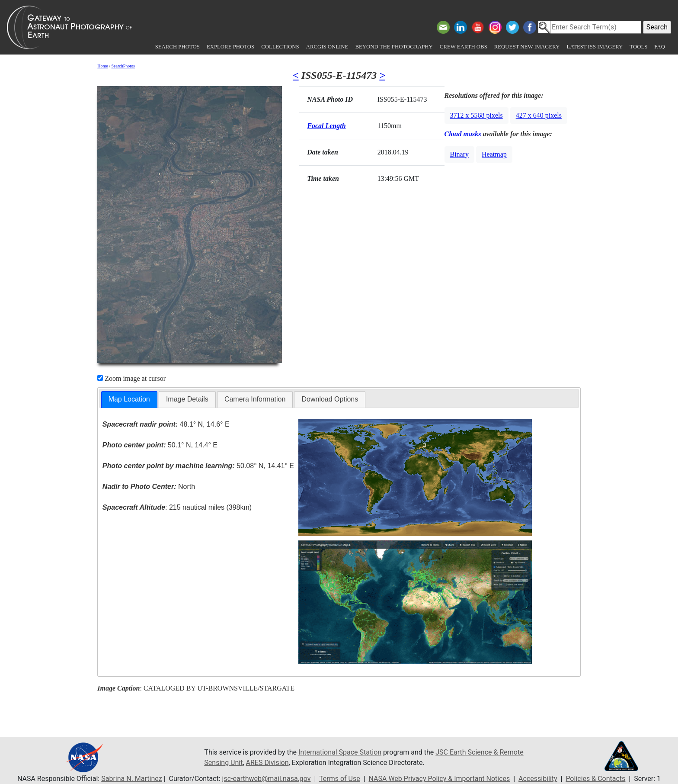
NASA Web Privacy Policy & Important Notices (440, 779)
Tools (638, 47)
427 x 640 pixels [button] (539, 115)
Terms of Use (340, 779)
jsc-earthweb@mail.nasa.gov (267, 779)
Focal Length (326, 126)
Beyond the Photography (394, 47)
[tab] (129, 400)
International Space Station (340, 752)
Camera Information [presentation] (255, 399)
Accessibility (538, 779)
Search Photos (177, 47)
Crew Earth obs (464, 47)
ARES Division (267, 763)
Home (102, 66)
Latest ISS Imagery (595, 47)
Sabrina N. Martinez (131, 779)
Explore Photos (230, 47)
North (149, 487)
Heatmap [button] (494, 154)
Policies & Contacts (595, 779)
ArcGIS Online (327, 47)
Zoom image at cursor (131, 378)
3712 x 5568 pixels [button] (477, 115)
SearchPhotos (123, 66)
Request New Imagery (527, 47)
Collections (280, 47)
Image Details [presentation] (187, 399)
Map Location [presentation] (129, 399)
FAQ (660, 47)
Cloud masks (463, 134)
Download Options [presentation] (330, 399)
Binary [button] (460, 154)
